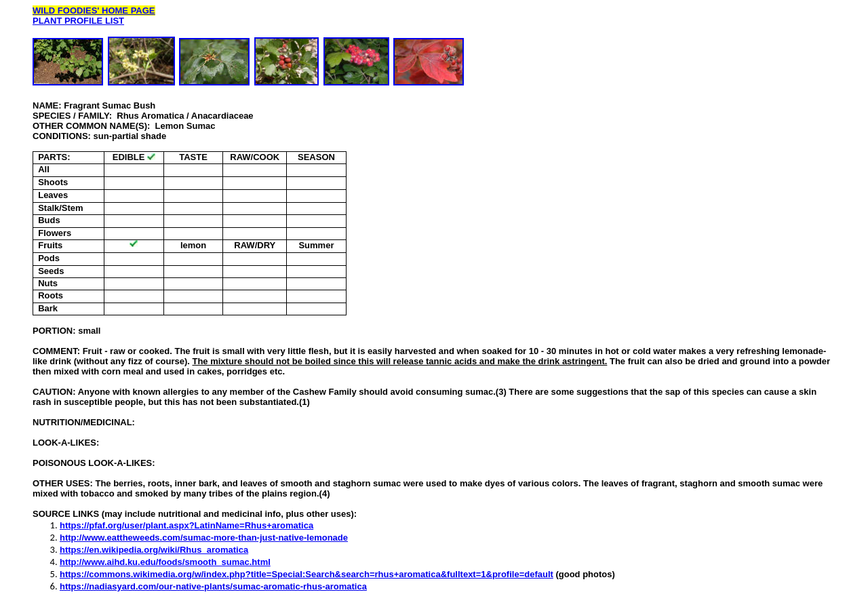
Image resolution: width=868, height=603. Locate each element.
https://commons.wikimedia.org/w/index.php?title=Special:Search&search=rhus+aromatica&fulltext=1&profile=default (307, 574)
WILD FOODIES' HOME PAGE (94, 11)
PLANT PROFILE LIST (78, 21)
